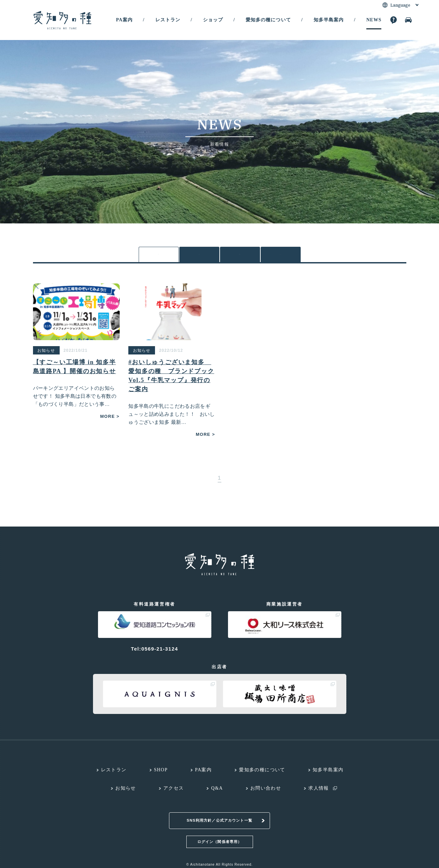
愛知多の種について (268, 20)
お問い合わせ (266, 791)
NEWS (374, 20)
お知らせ (240, 256)
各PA (199, 256)
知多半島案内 (329, 20)
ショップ (213, 20)
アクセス (174, 791)
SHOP (161, 773)
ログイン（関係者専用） (219, 837)
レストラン (168, 20)
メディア (281, 256)
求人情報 (319, 791)
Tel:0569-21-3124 (154, 652)
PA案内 (124, 20)
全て (158, 256)
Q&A (217, 791)
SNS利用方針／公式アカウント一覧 (219, 816)
